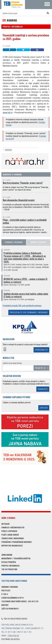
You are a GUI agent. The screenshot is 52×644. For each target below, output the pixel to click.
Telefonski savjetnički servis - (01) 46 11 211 (20, 601)
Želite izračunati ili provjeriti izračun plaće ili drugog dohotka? (25, 344)
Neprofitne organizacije (12, 545)
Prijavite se (40, 368)
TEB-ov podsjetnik (9, 569)
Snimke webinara (38, 242)
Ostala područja (9, 562)
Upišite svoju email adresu (12, 363)
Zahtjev (44, 408)
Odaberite (43, 389)
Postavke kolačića (10, 639)
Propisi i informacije (10, 566)
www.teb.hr (8, 113)
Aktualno (5, 524)
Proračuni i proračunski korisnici (17, 542)
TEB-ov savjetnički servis (14, 619)
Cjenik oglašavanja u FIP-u (12, 598)
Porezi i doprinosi (9, 531)
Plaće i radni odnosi (10, 535)
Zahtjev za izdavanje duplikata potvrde (17, 402)
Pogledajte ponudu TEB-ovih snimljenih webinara (22, 306)
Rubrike (12, 20)
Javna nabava (7, 555)
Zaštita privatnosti (10, 609)
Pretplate (6, 590)
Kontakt (5, 605)
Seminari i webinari (14, 242)
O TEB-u (5, 594)
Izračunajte (41, 350)
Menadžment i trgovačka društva (16, 558)
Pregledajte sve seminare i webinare (29, 312)
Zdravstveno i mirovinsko (13, 538)
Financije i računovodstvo (13, 527)
